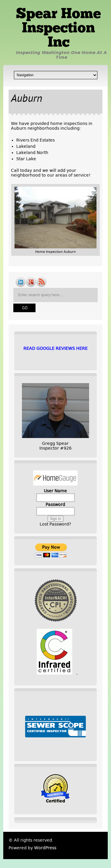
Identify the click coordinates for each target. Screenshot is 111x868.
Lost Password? (55, 524)
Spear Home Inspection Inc (58, 29)
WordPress (45, 848)
